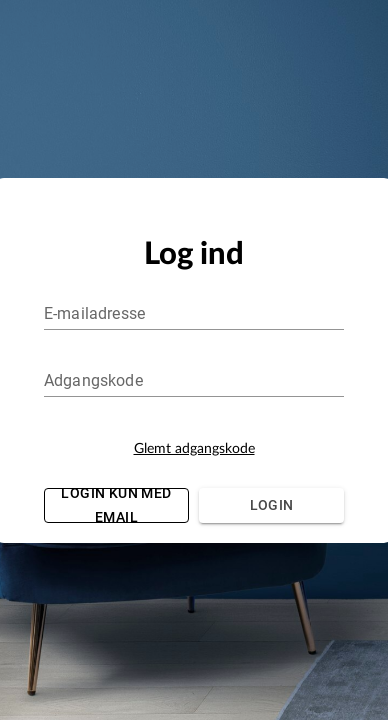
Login (271, 505)
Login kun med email (116, 505)
